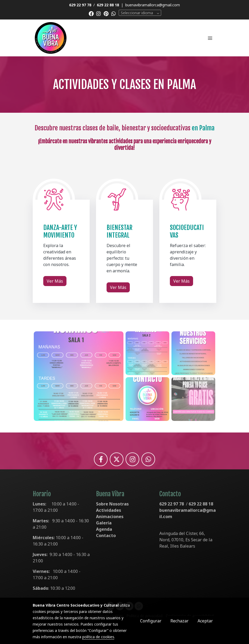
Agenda (104, 529)
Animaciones (110, 517)
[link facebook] (91, 13)
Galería (104, 523)
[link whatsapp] (114, 13)
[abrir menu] (210, 38)
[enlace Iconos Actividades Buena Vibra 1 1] (117, 199)
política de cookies (98, 637)
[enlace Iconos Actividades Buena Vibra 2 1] (180, 199)
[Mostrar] (79, 376)
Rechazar (179, 621)
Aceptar (205, 621)
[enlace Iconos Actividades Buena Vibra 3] (54, 199)
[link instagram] (99, 13)
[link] (51, 38)
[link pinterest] (106, 13)
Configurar (151, 621)
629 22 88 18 (201, 504)
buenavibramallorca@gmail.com (153, 5)
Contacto (106, 535)
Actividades (109, 510)
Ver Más (55, 281)
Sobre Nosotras (112, 504)
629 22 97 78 (172, 504)
